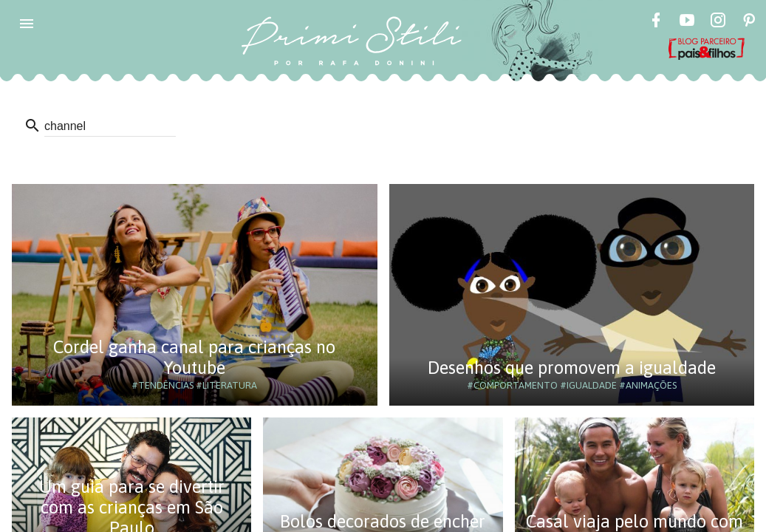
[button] (27, 24)
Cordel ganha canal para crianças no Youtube (194, 357)
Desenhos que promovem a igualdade (572, 368)
